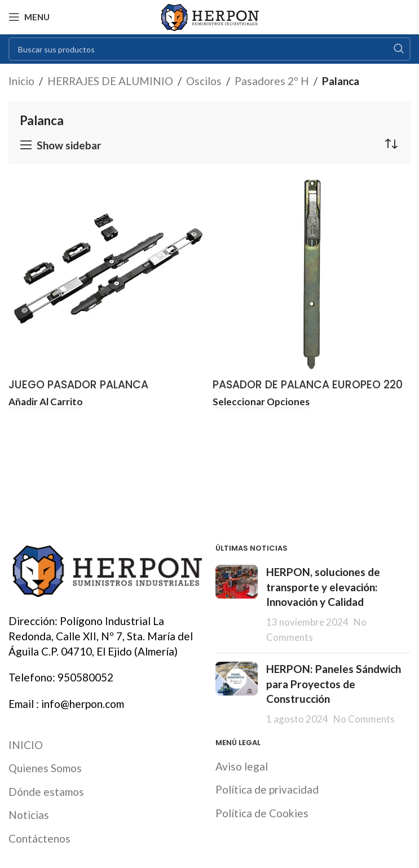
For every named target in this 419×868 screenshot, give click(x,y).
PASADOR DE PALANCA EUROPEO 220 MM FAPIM (308, 392)
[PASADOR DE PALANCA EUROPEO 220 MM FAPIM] (312, 274)
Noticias (29, 815)
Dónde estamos (46, 792)
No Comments (364, 719)
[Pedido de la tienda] (391, 144)
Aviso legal (242, 766)
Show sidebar (69, 145)
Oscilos (204, 81)
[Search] (209, 49)
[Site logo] (209, 15)
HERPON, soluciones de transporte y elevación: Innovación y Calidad (323, 587)
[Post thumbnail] (237, 604)
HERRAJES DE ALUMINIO (110, 81)
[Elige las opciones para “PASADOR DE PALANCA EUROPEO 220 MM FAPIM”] (261, 402)
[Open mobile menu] (29, 17)
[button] (46, 402)
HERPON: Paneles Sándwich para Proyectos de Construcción (334, 684)
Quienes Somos (45, 768)
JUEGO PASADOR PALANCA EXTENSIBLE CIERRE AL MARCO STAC (101, 392)
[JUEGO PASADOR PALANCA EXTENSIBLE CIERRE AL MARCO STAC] (108, 274)
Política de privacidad (267, 789)
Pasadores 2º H (272, 81)
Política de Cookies (262, 813)
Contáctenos (39, 838)
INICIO (26, 745)
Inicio (21, 81)
